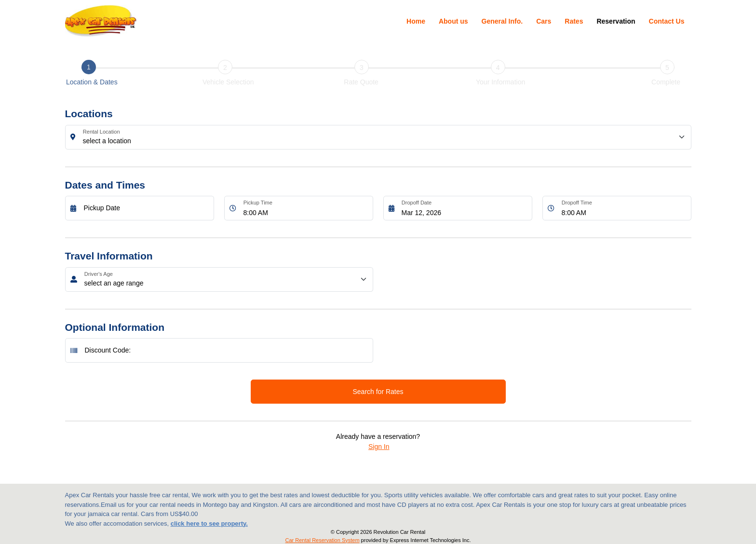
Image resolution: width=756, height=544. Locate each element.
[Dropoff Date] (464, 208)
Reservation (616, 21)
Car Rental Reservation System (323, 540)
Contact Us (667, 21)
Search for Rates (378, 392)
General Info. (502, 21)
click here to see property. (209, 524)
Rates (574, 21)
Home (416, 21)
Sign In (379, 447)
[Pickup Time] (306, 208)
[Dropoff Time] (624, 208)
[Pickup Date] (146, 208)
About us (453, 21)
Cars (544, 21)
